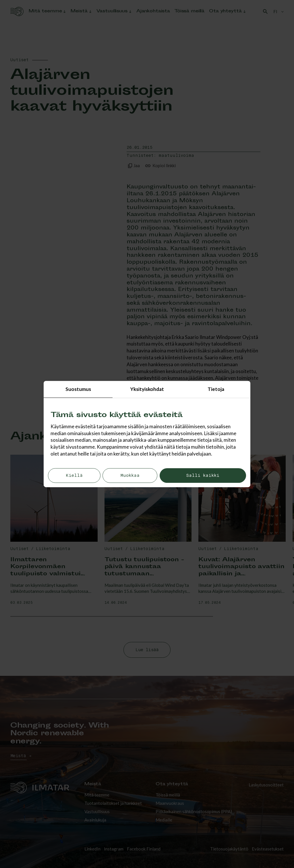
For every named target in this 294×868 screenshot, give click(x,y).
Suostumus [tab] (78, 389)
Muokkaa (130, 476)
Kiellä (74, 476)
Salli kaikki (203, 476)
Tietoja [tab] (216, 389)
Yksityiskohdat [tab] (147, 389)
